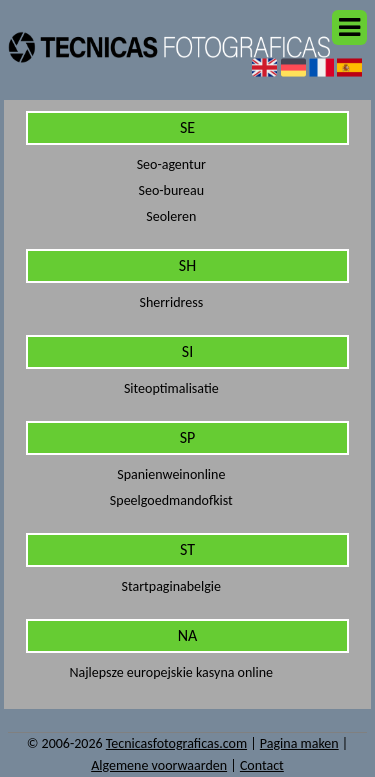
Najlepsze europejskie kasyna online (172, 672)
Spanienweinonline (171, 474)
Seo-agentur (171, 164)
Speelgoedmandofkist (171, 500)
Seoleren (171, 216)
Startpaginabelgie (171, 586)
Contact (262, 765)
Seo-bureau (172, 190)
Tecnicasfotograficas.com (176, 743)
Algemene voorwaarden (159, 765)
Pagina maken (299, 743)
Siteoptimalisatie (171, 388)
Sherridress (171, 302)
